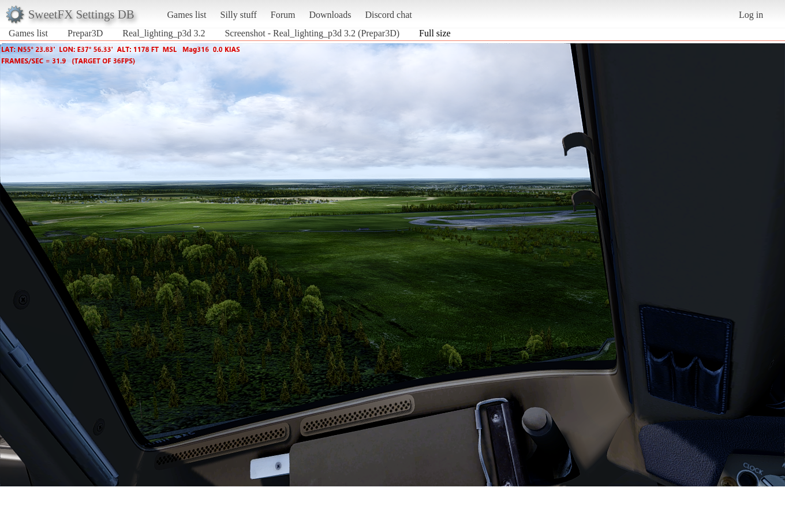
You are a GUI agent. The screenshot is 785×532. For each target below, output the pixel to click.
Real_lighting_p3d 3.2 (164, 33)
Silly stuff (239, 15)
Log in (751, 15)
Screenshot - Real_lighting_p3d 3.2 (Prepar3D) (312, 33)
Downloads (330, 15)
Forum (283, 15)
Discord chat (388, 15)
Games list (187, 15)
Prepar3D (85, 33)
